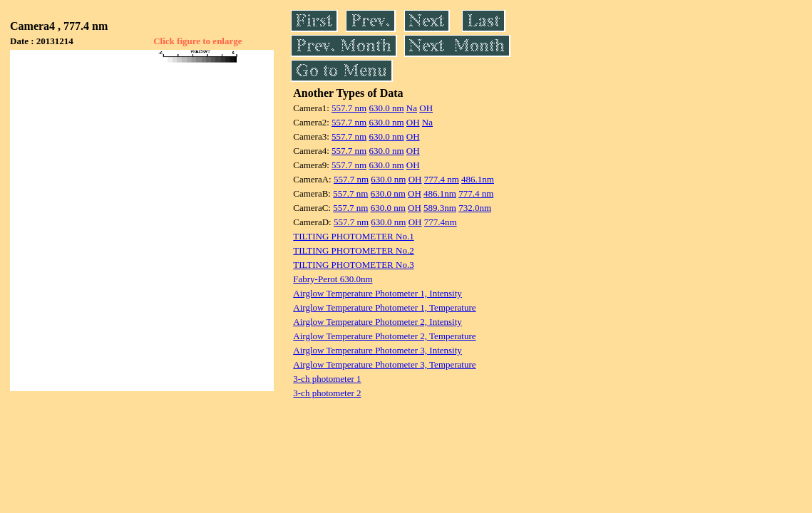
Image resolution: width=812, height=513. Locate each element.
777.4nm (441, 222)
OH (426, 108)
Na (412, 108)
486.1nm (478, 179)
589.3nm (440, 208)
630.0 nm (386, 108)
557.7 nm (349, 108)
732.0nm (475, 208)
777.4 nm (442, 179)
